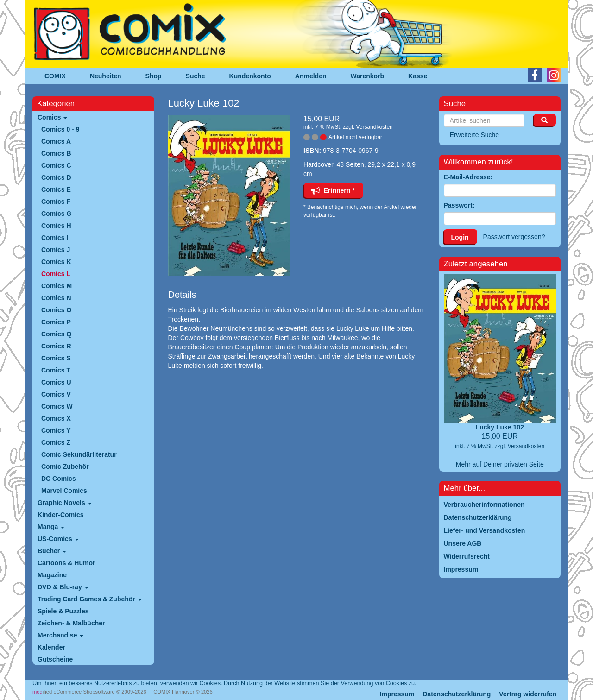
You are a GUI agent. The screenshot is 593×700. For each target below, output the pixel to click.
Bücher (52, 551)
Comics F (56, 202)
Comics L (56, 274)
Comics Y (56, 430)
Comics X (56, 418)
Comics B (56, 153)
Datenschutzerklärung (457, 694)
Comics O (56, 310)
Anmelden (311, 76)
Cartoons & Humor (66, 563)
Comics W (57, 406)
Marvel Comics (64, 491)
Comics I (55, 238)
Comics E (56, 189)
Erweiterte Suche (475, 135)
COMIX (55, 76)
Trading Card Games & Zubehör (90, 599)
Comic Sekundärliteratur (79, 454)
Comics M (57, 286)
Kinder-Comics (61, 515)
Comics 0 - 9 (60, 129)
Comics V (56, 394)
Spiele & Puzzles (63, 611)
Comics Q (56, 334)
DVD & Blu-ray (63, 587)
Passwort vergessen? (514, 237)
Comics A (56, 141)
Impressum (397, 694)
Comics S (56, 358)
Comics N (56, 298)
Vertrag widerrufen (528, 694)
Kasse (418, 76)
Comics (52, 117)
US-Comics (58, 539)
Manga (51, 527)
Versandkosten (374, 127)
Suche (196, 76)
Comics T (56, 370)
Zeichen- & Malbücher (71, 623)
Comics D (56, 177)
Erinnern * (333, 190)
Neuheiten (106, 76)
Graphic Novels (65, 503)
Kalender (51, 647)
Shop (154, 76)
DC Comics (59, 479)
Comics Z (56, 442)
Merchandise (60, 635)
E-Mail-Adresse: (468, 177)
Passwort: (459, 205)
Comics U (56, 382)
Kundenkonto (250, 76)
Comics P (56, 322)
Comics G (56, 214)
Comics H (56, 226)
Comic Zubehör (65, 467)
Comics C (56, 165)
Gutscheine (55, 659)
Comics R (56, 346)
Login (460, 237)
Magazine (52, 575)
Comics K (56, 262)
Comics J (56, 250)
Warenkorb (368, 76)
